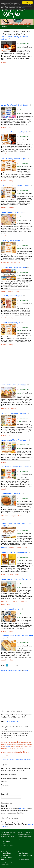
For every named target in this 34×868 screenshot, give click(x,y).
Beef (12, 742)
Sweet (25, 755)
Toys (31, 755)
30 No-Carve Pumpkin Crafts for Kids (15, 105)
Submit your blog (7, 854)
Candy (10, 744)
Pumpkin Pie (5, 263)
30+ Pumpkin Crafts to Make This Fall (15, 467)
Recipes (4, 27)
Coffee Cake (16, 601)
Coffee (3, 605)
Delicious (4, 749)
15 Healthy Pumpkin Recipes (12, 296)
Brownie (27, 742)
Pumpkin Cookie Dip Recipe (12, 212)
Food (23, 749)
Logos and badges (7, 861)
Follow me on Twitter (8, 845)
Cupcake (30, 747)
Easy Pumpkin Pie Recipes (11, 241)
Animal (3, 742)
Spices (3, 519)
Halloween (4, 752)
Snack (16, 755)
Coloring (17, 747)
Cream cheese (6, 601)
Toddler (28, 755)
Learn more (24, 7)
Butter (30, 742)
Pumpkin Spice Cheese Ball (11, 494)
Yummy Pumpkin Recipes (11, 323)
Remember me (7, 803)
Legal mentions (6, 842)
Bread (23, 742)
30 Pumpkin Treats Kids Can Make (14, 413)
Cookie (11, 236)
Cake (9, 605)
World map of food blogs (26, 856)
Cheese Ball (5, 516)
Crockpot (26, 747)
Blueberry (15, 742)
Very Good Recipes (6, 832)
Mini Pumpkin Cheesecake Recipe (14, 385)
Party (28, 752)
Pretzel (3, 575)
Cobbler (11, 660)
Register (22, 808)
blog (4, 844)
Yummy (11, 181)
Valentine (4, 757)
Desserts (4, 208)
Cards (13, 744)
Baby (9, 742)
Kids (10, 127)
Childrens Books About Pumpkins (14, 268)
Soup (18, 755)
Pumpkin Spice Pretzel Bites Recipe (14, 552)
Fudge (26, 749)
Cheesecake (5, 409)
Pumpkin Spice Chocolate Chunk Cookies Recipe (16, 525)
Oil (26, 752)
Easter (15, 749)
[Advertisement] (17, 85)
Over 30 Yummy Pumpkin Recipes (14, 159)
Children (4, 291)
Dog (13, 749)
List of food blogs (24, 854)
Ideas (17, 752)
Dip (16, 236)
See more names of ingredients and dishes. (17, 759)
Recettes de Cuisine (25, 861)
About (21, 838)
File (21, 749)
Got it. (27, 2)
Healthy (11, 318)
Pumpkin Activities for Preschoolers (14, 440)
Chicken (30, 744)
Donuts (11, 631)
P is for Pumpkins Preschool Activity (14, 132)
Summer (22, 755)
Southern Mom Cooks (15, 670)
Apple (6, 742)
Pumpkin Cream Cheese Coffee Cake (15, 579)
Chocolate (4, 548)
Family (18, 749)
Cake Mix (6, 744)
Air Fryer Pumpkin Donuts (11, 609)
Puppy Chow (8, 755)
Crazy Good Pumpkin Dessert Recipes (15, 186)
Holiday (9, 752)
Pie (19, 263)
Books (17, 291)
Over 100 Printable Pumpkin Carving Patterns (14, 38)
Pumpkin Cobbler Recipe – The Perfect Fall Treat (17, 637)
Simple (12, 755)
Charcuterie (17, 744)
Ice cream (13, 752)
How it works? (6, 856)
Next (17, 665)
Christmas (12, 747)
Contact (21, 840)
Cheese (20, 516)
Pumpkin (4, 63)
